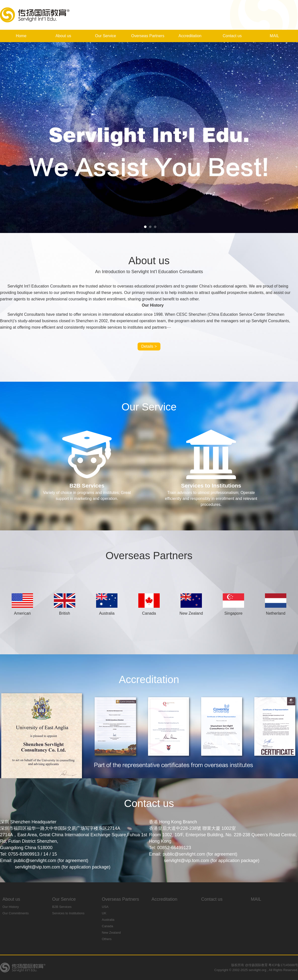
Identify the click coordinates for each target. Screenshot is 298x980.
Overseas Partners (148, 36)
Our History (11, 907)
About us (63, 36)
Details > (149, 346)
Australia (108, 920)
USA (105, 907)
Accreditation (190, 36)
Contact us (232, 36)
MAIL (274, 36)
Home (21, 36)
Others (107, 939)
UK (104, 913)
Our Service (106, 36)
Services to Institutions (68, 913)
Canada (108, 926)
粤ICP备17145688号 (283, 965)
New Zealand (111, 933)
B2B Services (62, 907)
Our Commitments (16, 913)
